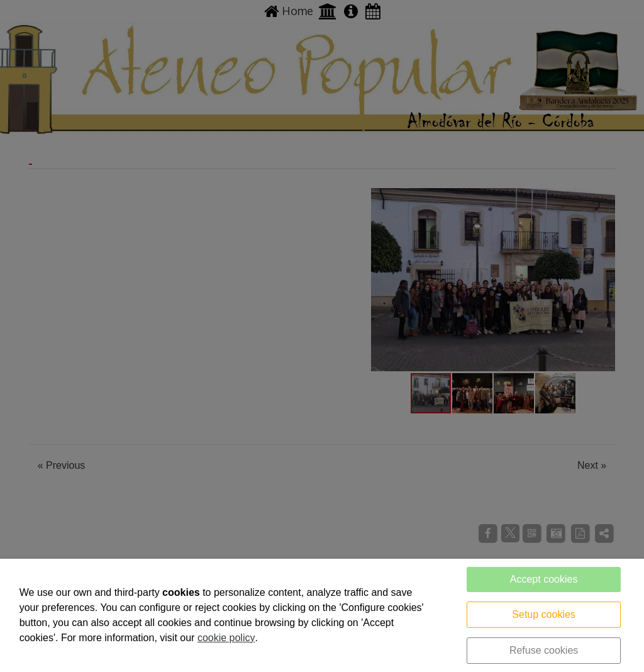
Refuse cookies (544, 650)
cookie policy (226, 638)
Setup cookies (544, 614)
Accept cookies (544, 579)
